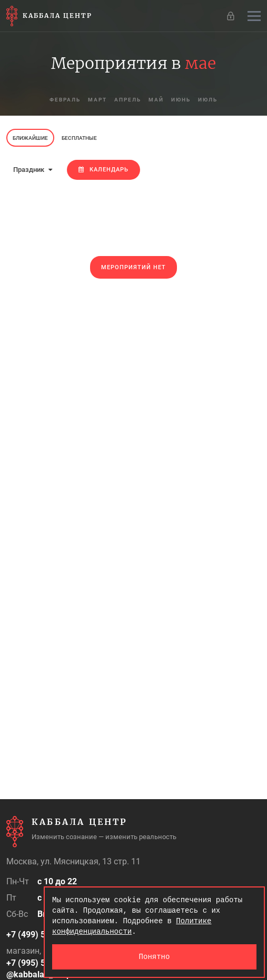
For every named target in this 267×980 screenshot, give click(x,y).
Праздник (33, 170)
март (97, 100)
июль (208, 100)
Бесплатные (79, 138)
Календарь (103, 170)
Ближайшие (30, 138)
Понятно (155, 957)
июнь (181, 100)
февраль (65, 100)
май (156, 100)
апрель (128, 100)
